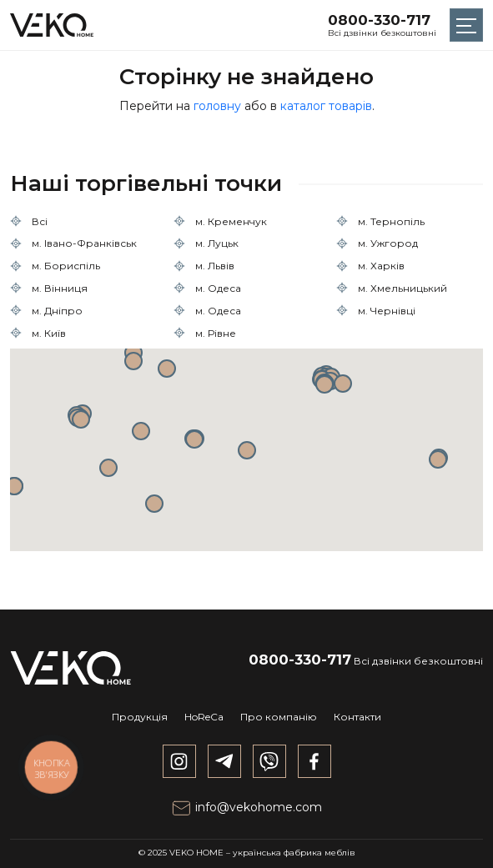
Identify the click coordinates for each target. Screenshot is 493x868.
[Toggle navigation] (466, 25)
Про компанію (279, 717)
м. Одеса (218, 288)
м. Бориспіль (66, 266)
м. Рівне (216, 333)
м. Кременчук (231, 221)
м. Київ (49, 333)
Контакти (357, 717)
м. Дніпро (57, 311)
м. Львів (215, 266)
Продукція (140, 717)
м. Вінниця (60, 288)
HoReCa (204, 717)
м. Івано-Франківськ (84, 243)
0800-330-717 (379, 20)
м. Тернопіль (391, 221)
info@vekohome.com (246, 807)
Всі (40, 221)
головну (217, 106)
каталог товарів (326, 106)
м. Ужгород (388, 243)
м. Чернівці (387, 311)
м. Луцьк (217, 243)
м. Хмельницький (402, 288)
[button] (247, 450)
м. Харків (381, 266)
